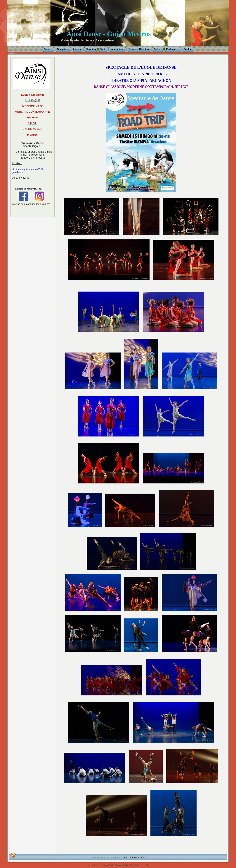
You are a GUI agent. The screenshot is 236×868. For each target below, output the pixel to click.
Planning (91, 49)
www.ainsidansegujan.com (106, 857)
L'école (77, 49)
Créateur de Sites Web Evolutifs (128, 865)
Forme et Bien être (139, 49)
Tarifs (103, 49)
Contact (188, 49)
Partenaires (173, 49)
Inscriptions (117, 49)
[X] (147, 865)
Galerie (158, 49)
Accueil (48, 49)
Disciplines (63, 49)
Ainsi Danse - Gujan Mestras (109, 34)
